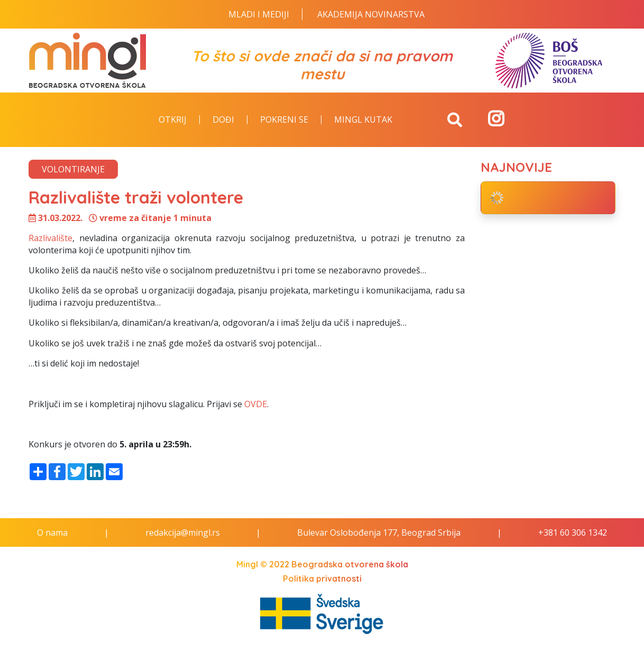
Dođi (223, 120)
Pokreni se (284, 120)
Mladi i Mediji (259, 14)
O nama (52, 532)
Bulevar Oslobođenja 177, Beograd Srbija (379, 532)
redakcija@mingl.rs (183, 532)
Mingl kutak (363, 120)
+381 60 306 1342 (573, 532)
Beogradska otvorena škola (350, 564)
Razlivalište (50, 238)
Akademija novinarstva (371, 14)
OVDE (256, 404)
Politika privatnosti (322, 578)
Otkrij (173, 120)
